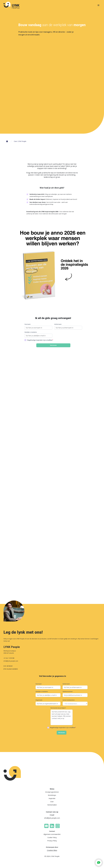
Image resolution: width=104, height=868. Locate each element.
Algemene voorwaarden (52, 834)
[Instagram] (58, 826)
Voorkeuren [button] (60, 857)
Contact (52, 831)
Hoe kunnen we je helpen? (58, 708)
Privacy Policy (52, 841)
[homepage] (12, 5)
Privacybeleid (65, 853)
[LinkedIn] (52, 826)
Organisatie (39, 700)
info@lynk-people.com (11, 661)
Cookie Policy (52, 837)
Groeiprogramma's (52, 792)
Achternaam (58, 324)
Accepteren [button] (74, 858)
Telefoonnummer (68, 692)
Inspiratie (52, 798)
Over (52, 802)
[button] (98, 844)
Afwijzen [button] (90, 858)
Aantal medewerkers (69, 700)
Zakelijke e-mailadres (31, 332)
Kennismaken (52, 805)
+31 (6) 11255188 (9, 658)
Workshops (52, 795)
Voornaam (28, 324)
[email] (46, 826)
